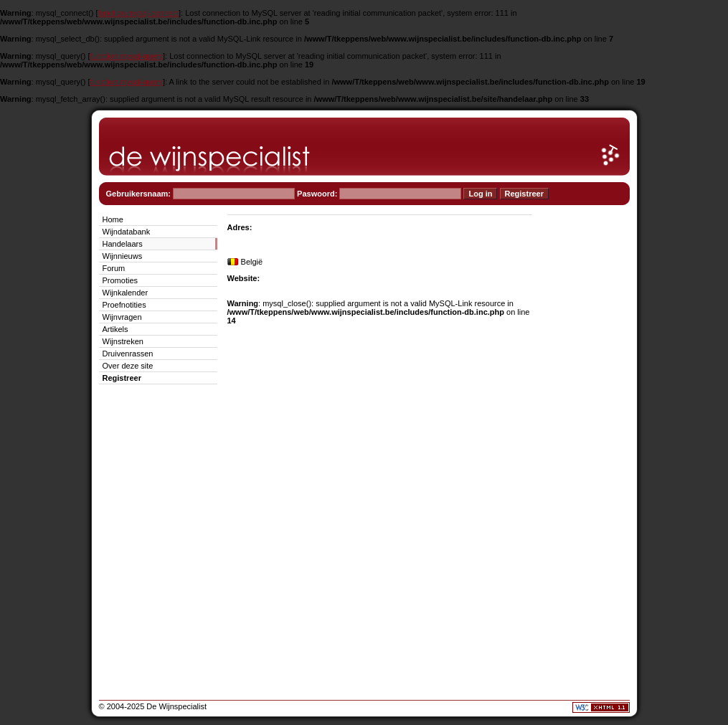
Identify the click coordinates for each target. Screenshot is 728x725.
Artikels (115, 329)
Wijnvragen (122, 317)
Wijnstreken (123, 341)
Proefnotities (124, 305)
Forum (114, 268)
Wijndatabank (127, 232)
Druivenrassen (128, 354)
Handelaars (123, 244)
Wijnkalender (126, 293)
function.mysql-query (127, 56)
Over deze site (128, 366)
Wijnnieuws (123, 256)
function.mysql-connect (139, 13)
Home (113, 219)
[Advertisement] (587, 427)
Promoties (120, 280)
